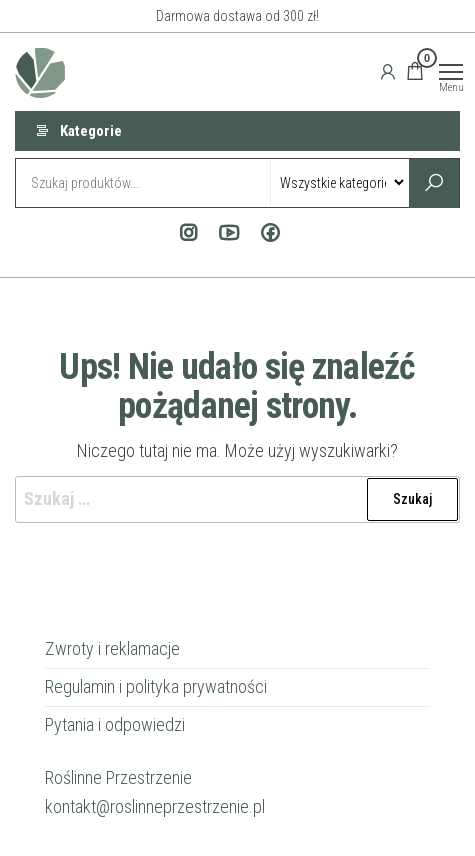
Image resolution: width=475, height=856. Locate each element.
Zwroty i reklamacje (112, 648)
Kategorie (91, 131)
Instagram (184, 233)
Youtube (225, 233)
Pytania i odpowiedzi (115, 724)
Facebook (266, 233)
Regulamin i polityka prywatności (156, 686)
